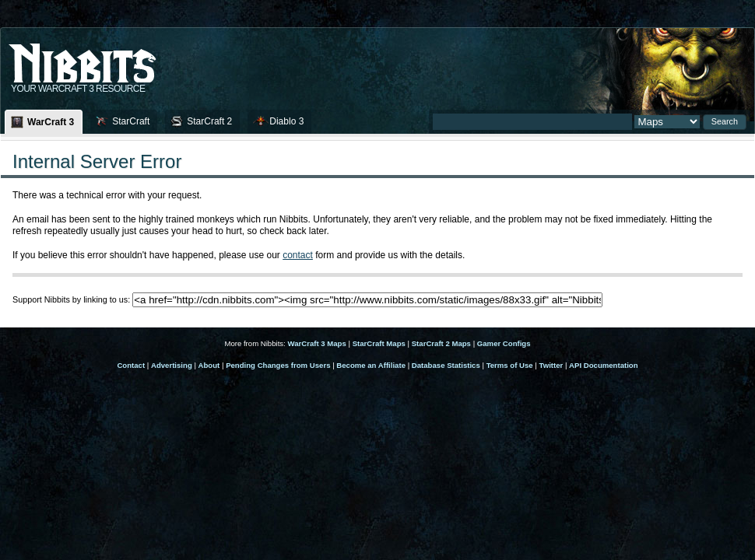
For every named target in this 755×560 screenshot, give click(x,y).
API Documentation (603, 365)
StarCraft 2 (209, 121)
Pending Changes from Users (278, 365)
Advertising (172, 365)
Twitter (551, 365)
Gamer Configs (504, 343)
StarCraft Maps (379, 343)
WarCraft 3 (51, 122)
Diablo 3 (286, 121)
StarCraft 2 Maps (441, 343)
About (209, 365)
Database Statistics (446, 365)
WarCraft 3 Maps (316, 343)
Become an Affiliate (371, 365)
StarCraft (131, 121)
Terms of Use (510, 365)
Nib (121, 57)
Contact (131, 365)
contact (298, 255)
